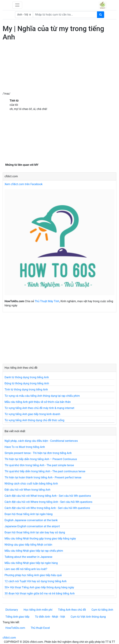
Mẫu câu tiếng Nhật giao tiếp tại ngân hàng (31, 563)
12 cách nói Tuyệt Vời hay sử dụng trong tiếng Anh (36, 581)
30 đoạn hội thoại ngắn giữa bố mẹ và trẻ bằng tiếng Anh (40, 593)
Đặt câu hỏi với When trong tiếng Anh (27, 490)
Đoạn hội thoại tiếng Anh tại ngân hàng (29, 514)
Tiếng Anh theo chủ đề (72, 610)
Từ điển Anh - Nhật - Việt (50, 617)
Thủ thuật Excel (40, 628)
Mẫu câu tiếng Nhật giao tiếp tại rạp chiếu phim (34, 551)
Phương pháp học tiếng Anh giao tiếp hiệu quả (33, 575)
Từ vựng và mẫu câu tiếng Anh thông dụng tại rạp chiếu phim (42, 396)
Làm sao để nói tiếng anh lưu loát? (26, 569)
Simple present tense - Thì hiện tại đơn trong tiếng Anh (38, 453)
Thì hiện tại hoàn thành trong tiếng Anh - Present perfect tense (43, 477)
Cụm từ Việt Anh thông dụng (88, 617)
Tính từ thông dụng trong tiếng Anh (26, 390)
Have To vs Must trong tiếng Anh (25, 447)
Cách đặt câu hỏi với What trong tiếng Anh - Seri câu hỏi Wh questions (48, 496)
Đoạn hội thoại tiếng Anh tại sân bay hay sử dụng (35, 532)
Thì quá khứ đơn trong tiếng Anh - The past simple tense (39, 465)
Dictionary (12, 610)
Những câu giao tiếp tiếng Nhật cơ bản (28, 545)
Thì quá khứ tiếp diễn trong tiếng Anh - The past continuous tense (45, 471)
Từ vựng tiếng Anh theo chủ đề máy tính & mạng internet (39, 408)
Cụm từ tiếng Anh (102, 610)
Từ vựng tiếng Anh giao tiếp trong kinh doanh (32, 414)
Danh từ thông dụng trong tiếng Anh (27, 377)
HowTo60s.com (15, 628)
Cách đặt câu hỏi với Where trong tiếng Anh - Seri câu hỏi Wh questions (48, 502)
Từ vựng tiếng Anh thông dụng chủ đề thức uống (34, 420)
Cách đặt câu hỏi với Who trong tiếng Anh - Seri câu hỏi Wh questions (47, 508)
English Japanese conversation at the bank (31, 520)
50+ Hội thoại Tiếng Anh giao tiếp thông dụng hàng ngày (39, 587)
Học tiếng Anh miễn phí (38, 610)
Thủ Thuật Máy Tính (47, 301)
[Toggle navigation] (17, 5)
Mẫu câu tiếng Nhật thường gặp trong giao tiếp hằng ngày (40, 539)
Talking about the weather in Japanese (28, 557)
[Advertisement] (59, 67)
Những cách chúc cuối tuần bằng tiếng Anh (31, 484)
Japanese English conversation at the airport (32, 526)
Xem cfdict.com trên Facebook (24, 184)
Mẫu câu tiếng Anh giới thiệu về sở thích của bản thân (38, 402)
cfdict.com (9, 638)
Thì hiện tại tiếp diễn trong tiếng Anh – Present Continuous (41, 459)
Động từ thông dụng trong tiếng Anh (27, 383)
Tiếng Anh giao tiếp (17, 617)
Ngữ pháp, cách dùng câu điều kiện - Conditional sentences (41, 441)
